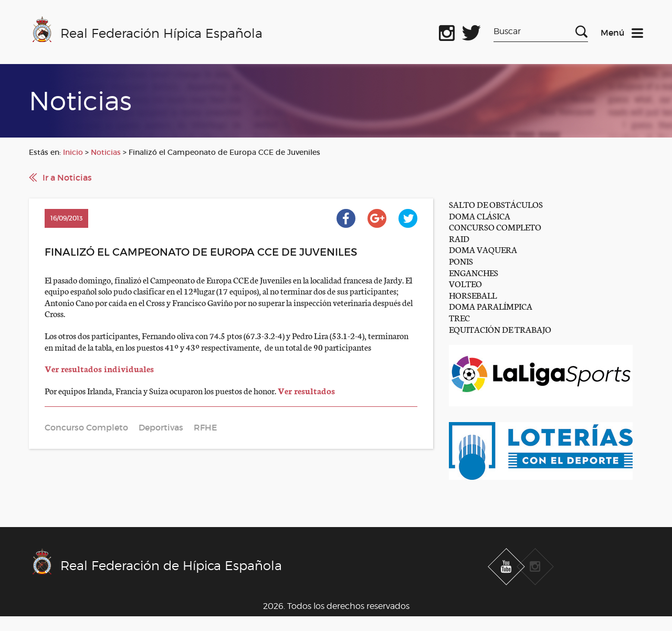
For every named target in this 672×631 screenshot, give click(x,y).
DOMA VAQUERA (483, 249)
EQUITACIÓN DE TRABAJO (500, 329)
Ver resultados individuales (99, 368)
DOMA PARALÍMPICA (491, 306)
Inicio (73, 152)
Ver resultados (306, 390)
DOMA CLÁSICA (480, 215)
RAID (459, 238)
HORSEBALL (473, 295)
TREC (459, 317)
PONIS (461, 261)
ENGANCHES (474, 272)
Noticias (106, 152)
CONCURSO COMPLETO (495, 227)
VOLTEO (465, 283)
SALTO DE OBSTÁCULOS (496, 204)
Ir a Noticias (67, 177)
